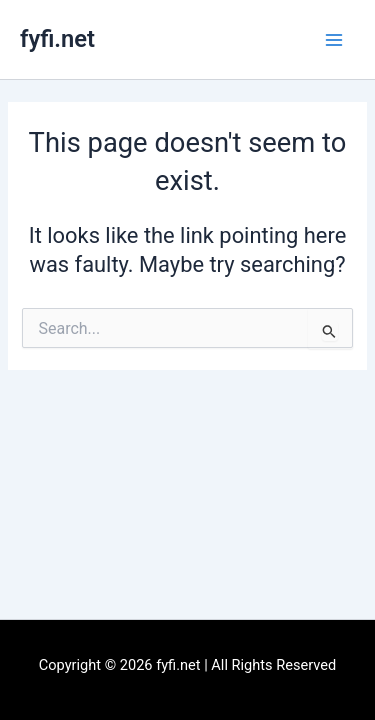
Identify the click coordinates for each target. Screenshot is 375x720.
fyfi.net (57, 39)
